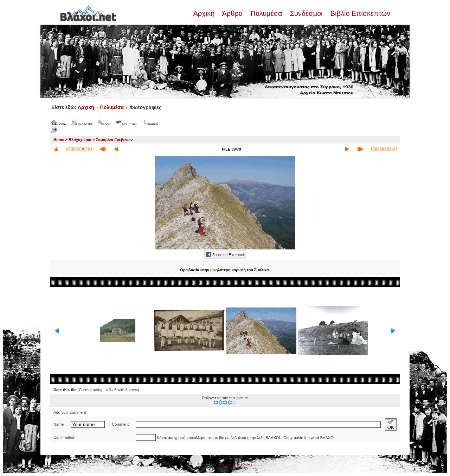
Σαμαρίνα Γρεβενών (114, 140)
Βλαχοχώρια (80, 140)
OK (391, 424)
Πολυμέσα (266, 13)
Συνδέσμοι (306, 13)
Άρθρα (233, 13)
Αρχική (205, 13)
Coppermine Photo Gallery (234, 464)
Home (59, 140)
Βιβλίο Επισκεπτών (359, 13)
